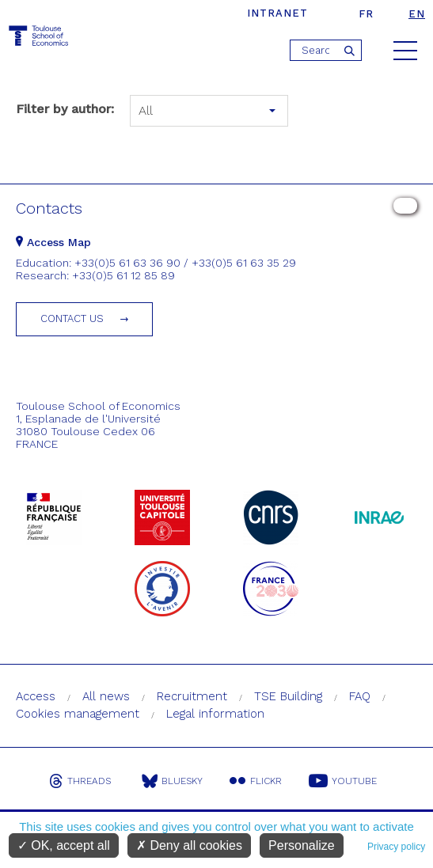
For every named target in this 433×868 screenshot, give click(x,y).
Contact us (72, 318)
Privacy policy (396, 847)
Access (36, 696)
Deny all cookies (189, 845)
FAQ (360, 696)
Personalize (302, 845)
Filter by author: (65, 109)
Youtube (343, 781)
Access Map (53, 242)
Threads (80, 781)
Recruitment (192, 696)
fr (366, 14)
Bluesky (172, 781)
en (417, 14)
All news (106, 696)
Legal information (215, 714)
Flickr (256, 781)
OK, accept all (64, 845)
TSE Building (288, 696)
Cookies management (78, 714)
